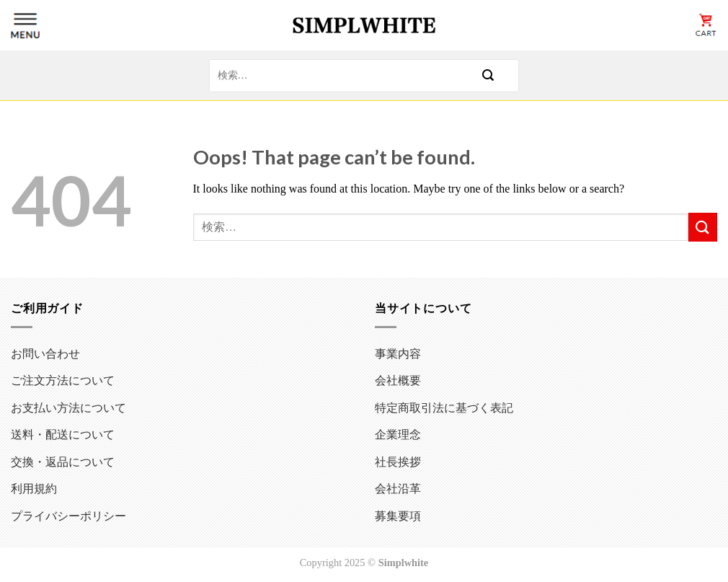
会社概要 (398, 380)
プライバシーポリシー (68, 515)
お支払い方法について (68, 407)
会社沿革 (398, 488)
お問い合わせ (45, 353)
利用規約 (34, 488)
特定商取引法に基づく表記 (444, 407)
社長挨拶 (398, 461)
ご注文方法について (63, 380)
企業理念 (398, 434)
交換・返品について (63, 461)
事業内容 (398, 353)
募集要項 (398, 515)
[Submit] (488, 76)
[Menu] (25, 25)
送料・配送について (63, 434)
